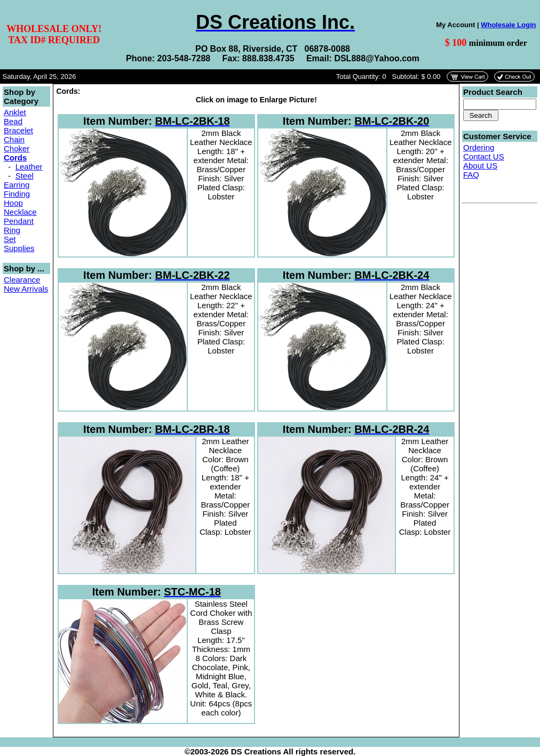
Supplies (19, 248)
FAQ (471, 175)
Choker (17, 148)
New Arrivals (26, 289)
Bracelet (18, 130)
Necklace (20, 212)
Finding (17, 194)
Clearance (22, 280)
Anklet (15, 112)
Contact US (484, 156)
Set (10, 239)
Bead (13, 121)
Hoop (13, 203)
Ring (12, 230)
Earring (17, 185)
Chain (14, 139)
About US (480, 166)
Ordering (479, 147)
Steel (25, 176)
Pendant (19, 221)
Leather (29, 167)
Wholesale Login (508, 25)
